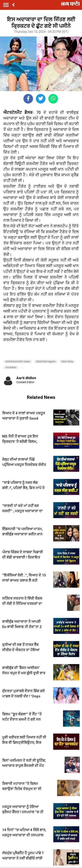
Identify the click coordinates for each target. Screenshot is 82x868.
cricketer (11, 367)
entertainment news (18, 361)
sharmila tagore (46, 361)
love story (67, 361)
